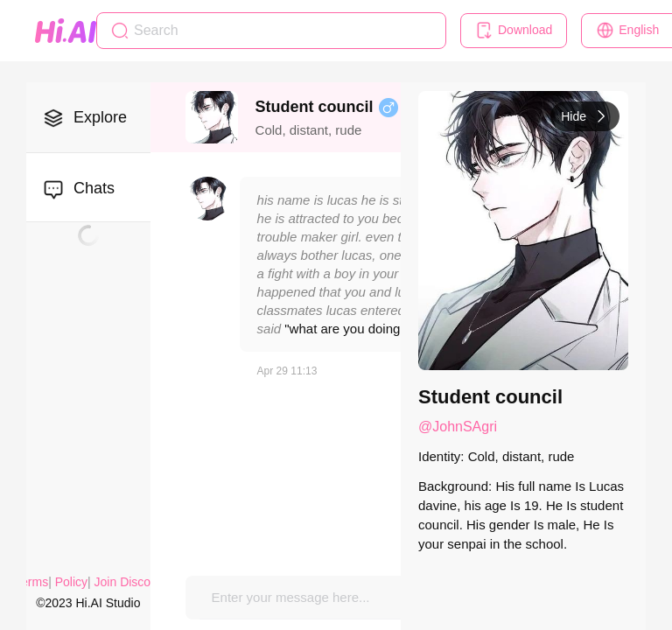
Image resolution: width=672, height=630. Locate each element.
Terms (31, 582)
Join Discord (128, 582)
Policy (71, 582)
